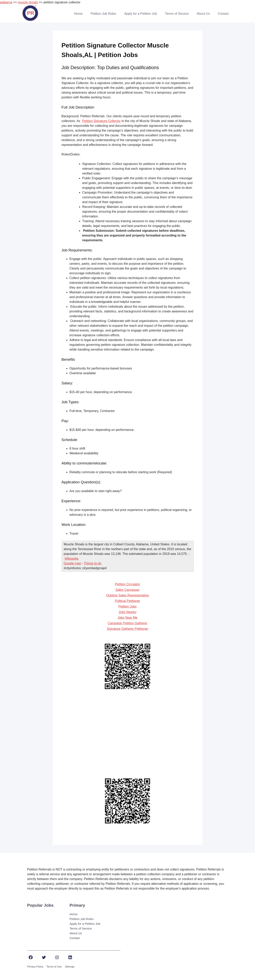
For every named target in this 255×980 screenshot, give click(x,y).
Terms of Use (54, 967)
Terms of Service (177, 14)
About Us (203, 14)
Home (78, 14)
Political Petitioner (127, 601)
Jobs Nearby (127, 612)
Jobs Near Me (127, 618)
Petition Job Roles (103, 14)
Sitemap (70, 967)
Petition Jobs (127, 606)
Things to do (93, 563)
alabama (6, 2)
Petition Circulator (127, 584)
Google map (72, 563)
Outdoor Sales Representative (127, 595)
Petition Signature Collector (101, 121)
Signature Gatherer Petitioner (127, 629)
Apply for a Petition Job (141, 14)
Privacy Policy (35, 967)
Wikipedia (71, 559)
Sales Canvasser (128, 590)
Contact (223, 14)
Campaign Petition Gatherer (127, 623)
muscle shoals (28, 2)
